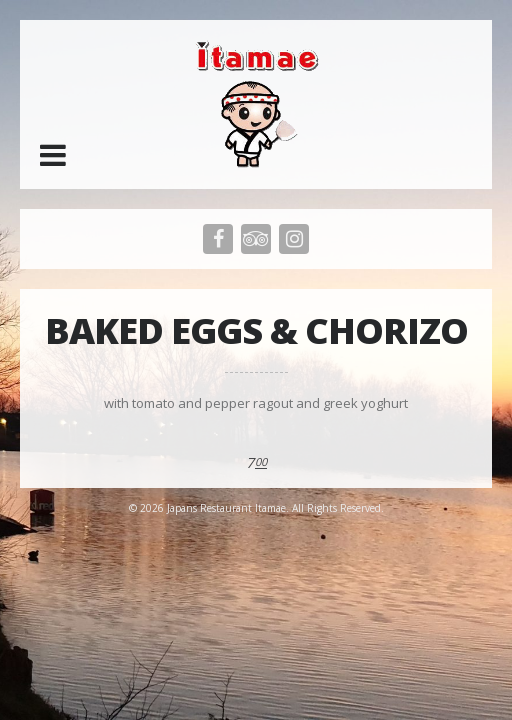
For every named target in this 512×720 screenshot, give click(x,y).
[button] (53, 155)
